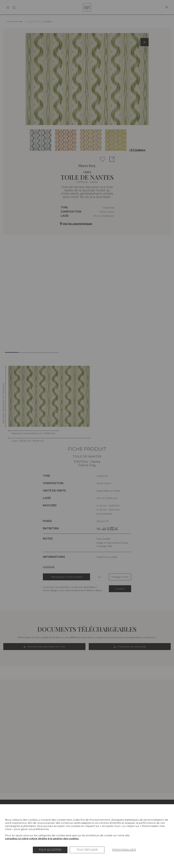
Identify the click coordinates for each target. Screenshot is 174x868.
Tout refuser (87, 850)
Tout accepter (50, 850)
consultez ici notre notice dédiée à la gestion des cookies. (42, 838)
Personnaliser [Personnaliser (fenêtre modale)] (124, 850)
